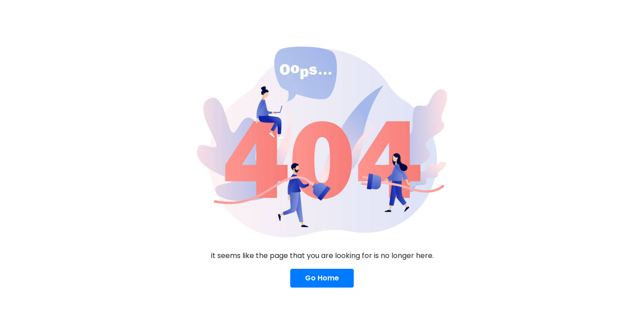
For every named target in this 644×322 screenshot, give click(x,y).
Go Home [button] (322, 278)
